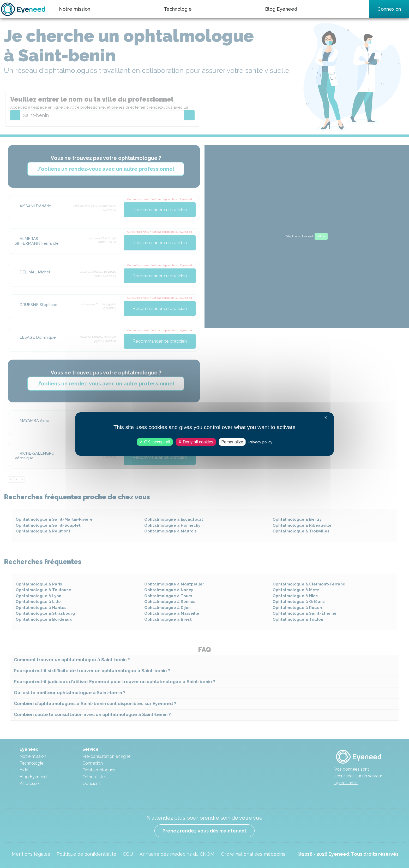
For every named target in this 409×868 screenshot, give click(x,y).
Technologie (178, 9)
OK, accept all (155, 442)
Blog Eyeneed (281, 9)
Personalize (232, 442)
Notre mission (75, 9)
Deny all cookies (196, 442)
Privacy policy (260, 442)
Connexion (389, 9)
